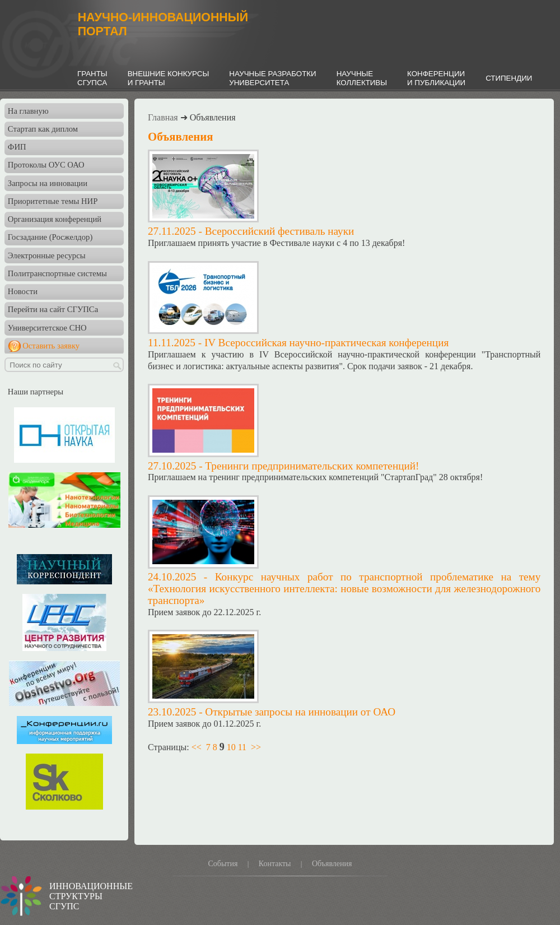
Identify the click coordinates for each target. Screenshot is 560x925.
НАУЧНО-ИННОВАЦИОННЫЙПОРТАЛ (163, 24)
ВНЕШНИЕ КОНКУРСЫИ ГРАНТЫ (169, 78)
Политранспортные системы (57, 273)
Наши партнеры (36, 392)
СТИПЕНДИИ (509, 78)
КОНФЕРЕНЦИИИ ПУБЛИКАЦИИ (436, 78)
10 (231, 747)
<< (197, 747)
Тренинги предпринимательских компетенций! (312, 466)
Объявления (332, 864)
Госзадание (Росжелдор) (50, 237)
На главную (28, 111)
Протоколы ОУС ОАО (46, 165)
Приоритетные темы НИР (53, 201)
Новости (23, 291)
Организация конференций (55, 219)
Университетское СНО (47, 328)
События (223, 864)
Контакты (275, 864)
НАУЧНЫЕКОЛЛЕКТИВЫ (362, 78)
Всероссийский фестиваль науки (280, 231)
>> (256, 747)
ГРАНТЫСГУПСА (92, 78)
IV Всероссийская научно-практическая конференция (326, 343)
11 (242, 747)
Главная (163, 117)
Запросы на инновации (48, 183)
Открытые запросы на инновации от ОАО (300, 712)
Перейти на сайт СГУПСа (53, 309)
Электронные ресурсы (47, 255)
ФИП (17, 147)
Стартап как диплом (43, 129)
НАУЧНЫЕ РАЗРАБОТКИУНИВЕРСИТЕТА (272, 78)
